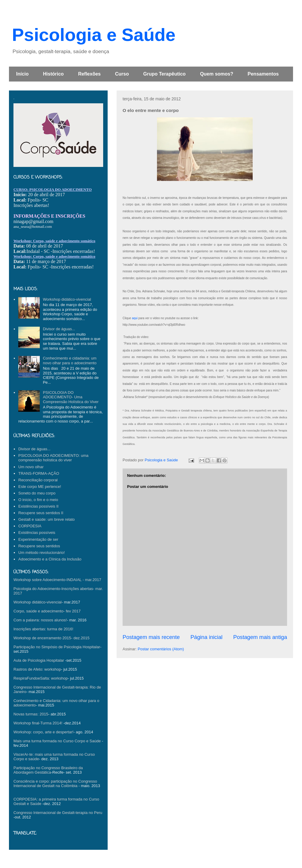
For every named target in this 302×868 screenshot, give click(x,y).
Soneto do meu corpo (37, 493)
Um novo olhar (31, 467)
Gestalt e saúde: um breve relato (46, 519)
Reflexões (89, 74)
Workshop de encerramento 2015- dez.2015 (51, 638)
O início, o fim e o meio (38, 500)
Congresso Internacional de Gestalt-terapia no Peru (58, 813)
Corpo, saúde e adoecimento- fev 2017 (47, 611)
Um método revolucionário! (41, 553)
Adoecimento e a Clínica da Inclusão (50, 559)
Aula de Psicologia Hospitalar (39, 660)
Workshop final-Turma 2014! (38, 723)
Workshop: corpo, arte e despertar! (44, 732)
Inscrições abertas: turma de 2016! (43, 629)
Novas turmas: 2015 (31, 714)
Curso (122, 74)
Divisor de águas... (59, 329)
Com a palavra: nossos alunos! (40, 620)
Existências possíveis (37, 533)
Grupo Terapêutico (164, 74)
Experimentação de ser (38, 539)
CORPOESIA (30, 526)
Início (22, 74)
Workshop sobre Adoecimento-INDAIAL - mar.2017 (57, 580)
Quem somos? (217, 74)
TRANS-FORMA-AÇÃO (39, 473)
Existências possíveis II (38, 506)
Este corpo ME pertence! (40, 487)
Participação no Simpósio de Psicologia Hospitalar (57, 647)
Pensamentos (263, 74)
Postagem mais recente (151, 637)
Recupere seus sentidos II (41, 513)
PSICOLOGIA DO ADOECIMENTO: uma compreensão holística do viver (53, 458)
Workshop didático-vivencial (67, 299)
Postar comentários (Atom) (161, 649)
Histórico (53, 74)
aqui (135, 318)
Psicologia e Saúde (94, 35)
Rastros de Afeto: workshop (37, 669)
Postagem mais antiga (260, 637)
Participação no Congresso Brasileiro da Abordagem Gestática (48, 770)
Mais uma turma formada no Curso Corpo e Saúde (57, 741)
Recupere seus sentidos (39, 546)
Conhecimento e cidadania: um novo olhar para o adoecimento (70, 361)
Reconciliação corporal (38, 480)
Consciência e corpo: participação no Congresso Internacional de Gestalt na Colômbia (55, 783)
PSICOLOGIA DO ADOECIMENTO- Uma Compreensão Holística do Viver (71, 397)
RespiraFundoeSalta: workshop (41, 678)
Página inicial (206, 637)
